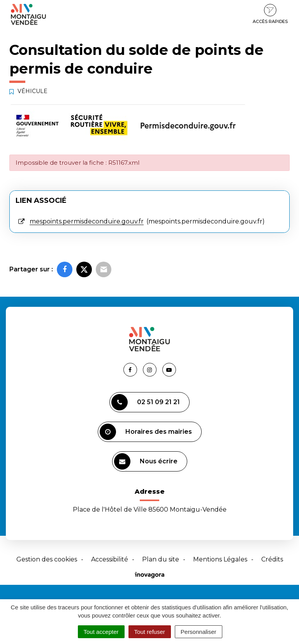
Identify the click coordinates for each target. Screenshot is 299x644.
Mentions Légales (220, 559)
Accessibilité (110, 559)
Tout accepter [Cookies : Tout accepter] (101, 632)
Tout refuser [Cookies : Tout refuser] (150, 632)
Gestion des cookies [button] (47, 559)
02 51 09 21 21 (146, 402)
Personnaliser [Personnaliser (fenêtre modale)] (199, 632)
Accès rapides (270, 14)
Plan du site (161, 559)
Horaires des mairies (146, 432)
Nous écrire (146, 461)
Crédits (272, 559)
